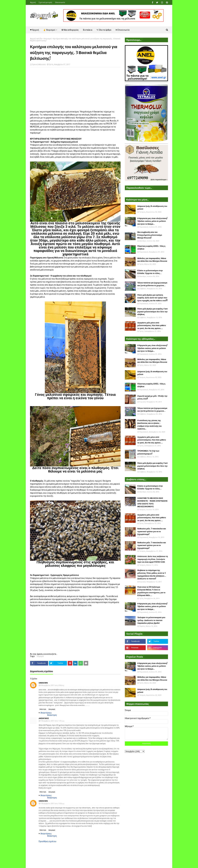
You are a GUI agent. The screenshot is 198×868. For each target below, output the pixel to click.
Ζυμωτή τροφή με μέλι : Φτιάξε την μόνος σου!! (152, 397)
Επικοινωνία (60, 2)
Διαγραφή (52, 709)
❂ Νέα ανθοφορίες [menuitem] (70, 30)
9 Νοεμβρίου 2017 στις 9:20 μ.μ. (53, 804)
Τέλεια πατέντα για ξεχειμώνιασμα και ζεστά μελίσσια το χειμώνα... (152, 284)
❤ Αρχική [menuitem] (34, 30)
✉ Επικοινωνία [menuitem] (122, 30)
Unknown (43, 683)
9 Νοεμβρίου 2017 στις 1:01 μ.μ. (53, 721)
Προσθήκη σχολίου (47, 841)
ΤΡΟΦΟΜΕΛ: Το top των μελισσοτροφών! (148, 452)
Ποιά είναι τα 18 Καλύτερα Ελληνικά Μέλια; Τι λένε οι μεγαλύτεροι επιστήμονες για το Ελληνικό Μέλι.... (151, 591)
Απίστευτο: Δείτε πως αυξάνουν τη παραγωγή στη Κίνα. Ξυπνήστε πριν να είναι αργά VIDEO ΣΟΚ (153, 559)
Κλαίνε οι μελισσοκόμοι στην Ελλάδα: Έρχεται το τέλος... (150, 272)
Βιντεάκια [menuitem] (88, 30)
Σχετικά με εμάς (45, 2)
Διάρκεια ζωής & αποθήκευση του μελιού (152, 208)
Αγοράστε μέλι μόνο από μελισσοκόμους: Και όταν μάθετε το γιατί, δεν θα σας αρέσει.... (152, 325)
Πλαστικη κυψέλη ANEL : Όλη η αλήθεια (151, 248)
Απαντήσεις (46, 713)
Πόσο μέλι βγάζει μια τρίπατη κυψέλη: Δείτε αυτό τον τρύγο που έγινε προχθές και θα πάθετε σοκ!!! (152, 298)
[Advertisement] (75, 90)
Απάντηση (43, 709)
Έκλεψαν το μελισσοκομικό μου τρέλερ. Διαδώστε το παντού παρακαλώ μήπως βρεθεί (151, 620)
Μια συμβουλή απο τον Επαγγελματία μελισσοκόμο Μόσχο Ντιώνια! (150, 235)
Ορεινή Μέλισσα (39, 65)
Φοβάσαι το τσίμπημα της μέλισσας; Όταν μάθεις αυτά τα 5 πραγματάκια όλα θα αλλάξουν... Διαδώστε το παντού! (152, 575)
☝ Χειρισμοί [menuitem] (49, 30)
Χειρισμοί (48, 39)
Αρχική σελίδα (36, 39)
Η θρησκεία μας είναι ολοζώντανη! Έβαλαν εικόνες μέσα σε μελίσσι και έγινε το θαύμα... (152, 221)
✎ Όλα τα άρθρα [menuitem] (104, 30)
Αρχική (33, 2)
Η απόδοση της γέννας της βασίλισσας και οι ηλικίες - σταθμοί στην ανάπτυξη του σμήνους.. (150, 425)
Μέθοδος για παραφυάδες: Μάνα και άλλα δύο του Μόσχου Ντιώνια (152, 260)
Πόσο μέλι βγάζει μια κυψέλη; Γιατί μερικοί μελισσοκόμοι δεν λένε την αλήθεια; (152, 312)
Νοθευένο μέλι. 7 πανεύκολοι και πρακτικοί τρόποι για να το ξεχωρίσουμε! (152, 531)
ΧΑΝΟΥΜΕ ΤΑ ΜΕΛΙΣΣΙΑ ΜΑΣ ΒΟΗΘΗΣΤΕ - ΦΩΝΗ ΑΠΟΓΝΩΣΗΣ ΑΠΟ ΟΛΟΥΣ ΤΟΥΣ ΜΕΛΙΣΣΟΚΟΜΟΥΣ (152, 502)
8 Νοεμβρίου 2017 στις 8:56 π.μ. (53, 685)
